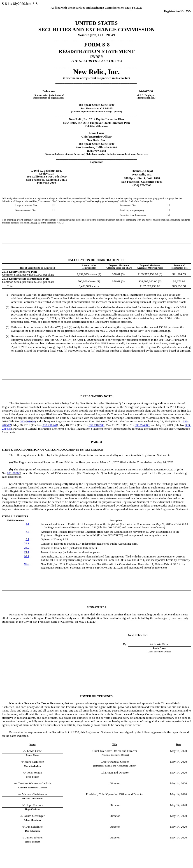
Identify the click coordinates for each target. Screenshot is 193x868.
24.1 (27, 552)
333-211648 (50, 425)
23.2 (27, 548)
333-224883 (142, 425)
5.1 (27, 539)
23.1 (27, 543)
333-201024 (27, 421)
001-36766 (14, 473)
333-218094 (96, 425)
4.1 (27, 524)
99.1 (27, 556)
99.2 (27, 564)
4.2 (27, 532)
